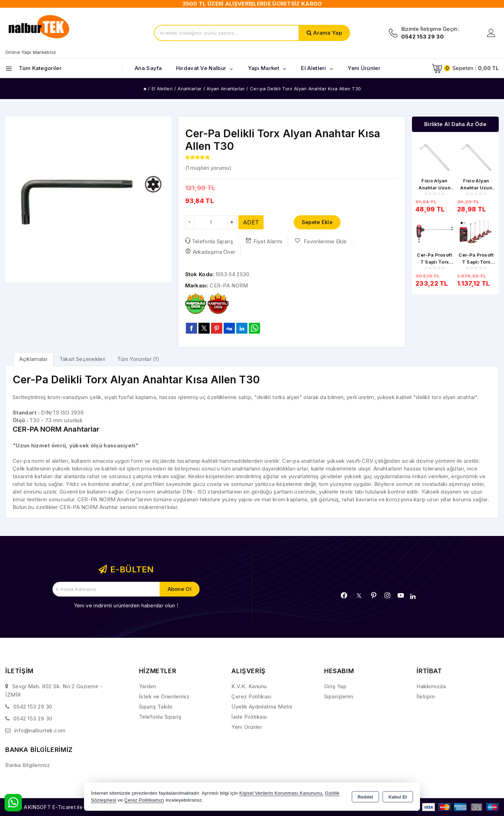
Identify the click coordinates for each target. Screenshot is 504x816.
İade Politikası (249, 717)
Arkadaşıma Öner (210, 252)
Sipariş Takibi (156, 707)
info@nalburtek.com (40, 730)
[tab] (33, 359)
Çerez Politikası (251, 696)
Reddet (365, 797)
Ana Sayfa (148, 68)
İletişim (426, 696)
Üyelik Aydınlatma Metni (262, 707)
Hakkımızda (431, 686)
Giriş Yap (335, 686)
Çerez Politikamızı (144, 800)
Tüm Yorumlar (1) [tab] (138, 359)
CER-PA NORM (229, 285)
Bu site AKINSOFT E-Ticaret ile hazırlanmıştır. (61, 807)
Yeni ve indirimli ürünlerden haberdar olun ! (126, 605)
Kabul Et (398, 797)
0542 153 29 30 (33, 707)
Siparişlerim (339, 696)
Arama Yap (328, 33)
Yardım (148, 686)
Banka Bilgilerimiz (27, 765)
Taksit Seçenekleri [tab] (82, 359)
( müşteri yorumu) (208, 168)
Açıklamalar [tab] (33, 359)
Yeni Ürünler (247, 727)
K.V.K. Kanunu (249, 686)
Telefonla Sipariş (209, 241)
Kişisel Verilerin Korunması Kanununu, (282, 793)
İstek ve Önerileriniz (164, 696)
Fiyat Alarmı (264, 241)
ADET (251, 222)
